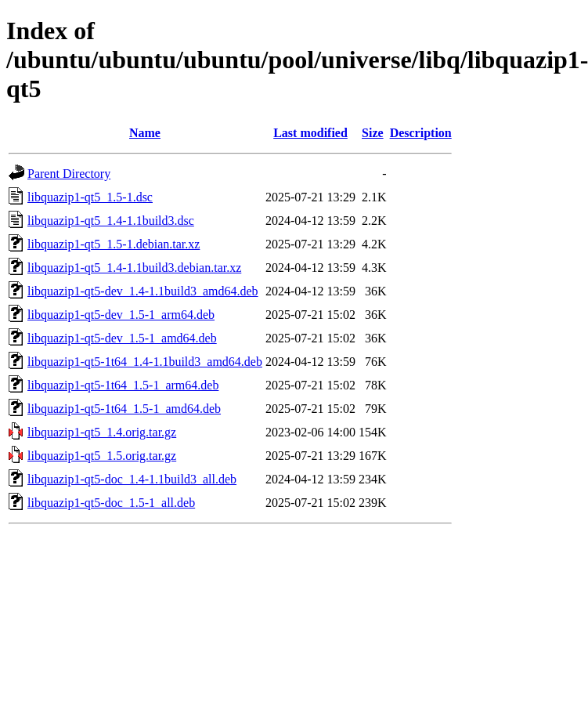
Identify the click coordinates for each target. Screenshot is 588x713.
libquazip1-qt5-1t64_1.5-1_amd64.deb (124, 409)
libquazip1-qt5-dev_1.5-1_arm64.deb (121, 315)
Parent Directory (69, 174)
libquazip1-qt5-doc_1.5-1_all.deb (111, 503)
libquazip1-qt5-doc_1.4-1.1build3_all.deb (132, 479)
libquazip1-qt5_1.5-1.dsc (90, 197)
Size (373, 133)
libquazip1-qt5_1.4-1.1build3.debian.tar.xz (134, 268)
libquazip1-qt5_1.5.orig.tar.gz (102, 456)
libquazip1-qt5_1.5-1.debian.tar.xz (114, 244)
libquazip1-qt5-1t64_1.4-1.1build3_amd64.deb (145, 362)
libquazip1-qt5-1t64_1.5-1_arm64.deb (123, 385)
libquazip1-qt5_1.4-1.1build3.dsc (111, 221)
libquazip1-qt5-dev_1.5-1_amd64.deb (122, 338)
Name (145, 133)
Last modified (310, 133)
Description (421, 133)
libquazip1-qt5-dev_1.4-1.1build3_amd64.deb (143, 291)
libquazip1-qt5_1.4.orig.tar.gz (102, 432)
